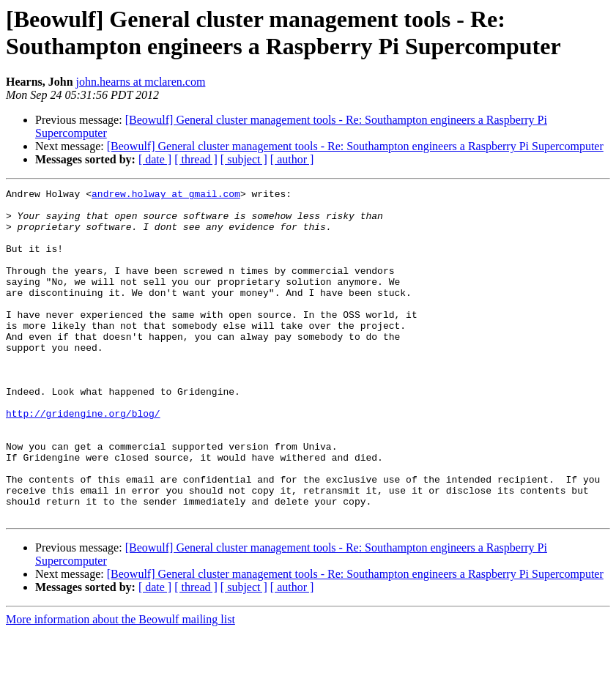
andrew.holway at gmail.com (166, 196)
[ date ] (155, 159)
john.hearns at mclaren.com (141, 82)
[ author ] (292, 159)
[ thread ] (196, 159)
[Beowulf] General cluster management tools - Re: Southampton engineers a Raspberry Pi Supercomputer (355, 146)
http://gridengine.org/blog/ (83, 459)
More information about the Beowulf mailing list (120, 685)
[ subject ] (244, 159)
